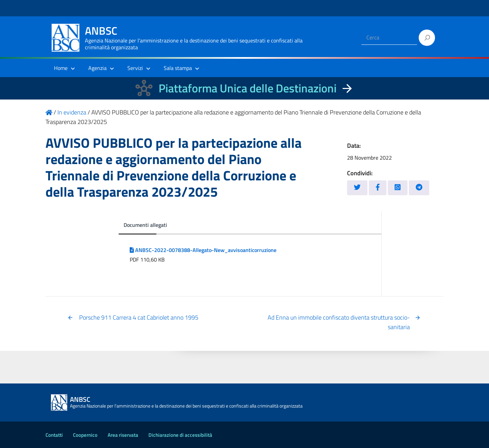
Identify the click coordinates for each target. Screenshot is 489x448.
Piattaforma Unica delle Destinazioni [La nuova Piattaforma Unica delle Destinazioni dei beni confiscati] (248, 88)
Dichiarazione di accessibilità (180, 435)
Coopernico (85, 435)
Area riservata (123, 435)
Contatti (54, 435)
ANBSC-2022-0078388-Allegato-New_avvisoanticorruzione (203, 250)
